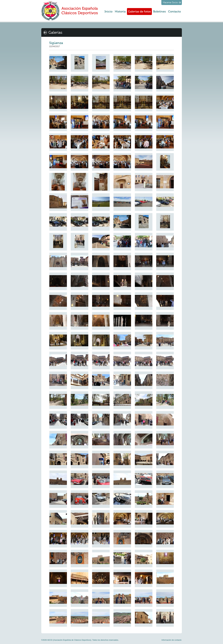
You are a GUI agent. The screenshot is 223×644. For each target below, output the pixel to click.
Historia (120, 12)
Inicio (108, 12)
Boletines (159, 12)
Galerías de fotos (139, 12)
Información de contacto (172, 640)
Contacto (174, 12)
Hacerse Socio (170, 2)
